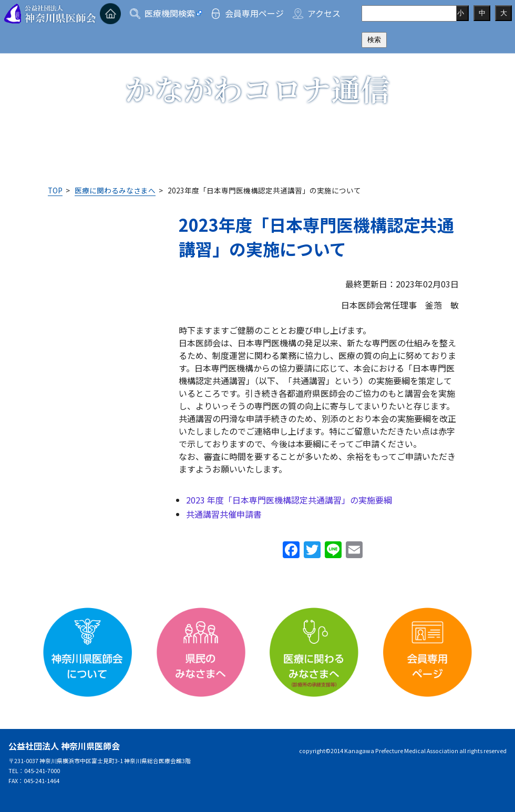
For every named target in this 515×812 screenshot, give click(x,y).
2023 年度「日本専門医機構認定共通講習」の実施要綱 (289, 500)
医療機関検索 (170, 13)
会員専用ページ (254, 13)
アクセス (324, 13)
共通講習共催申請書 (224, 514)
